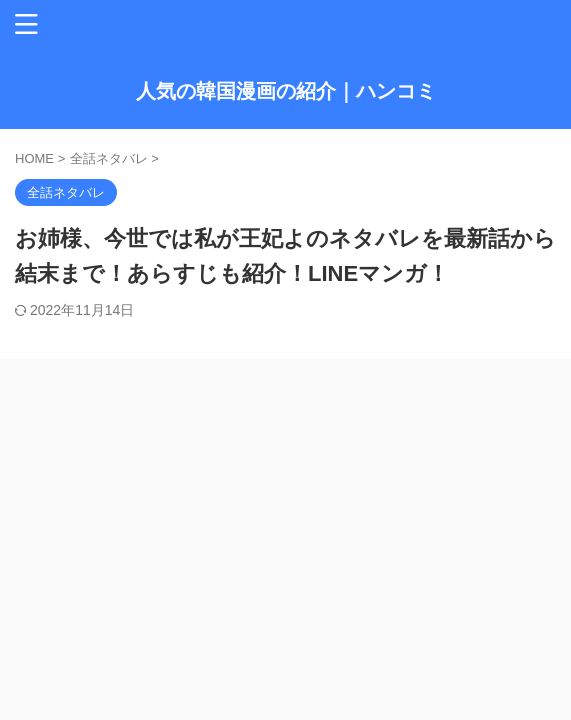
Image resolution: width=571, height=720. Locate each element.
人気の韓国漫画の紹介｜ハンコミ (286, 91)
